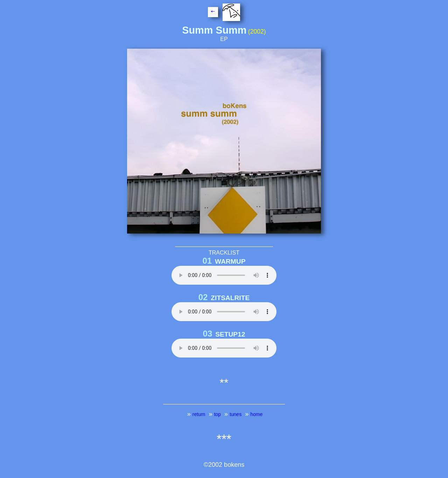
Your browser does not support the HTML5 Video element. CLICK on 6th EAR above (224, 312)
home (256, 414)
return (199, 414)
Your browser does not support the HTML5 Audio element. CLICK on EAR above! (224, 275)
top (217, 414)
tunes (236, 414)
